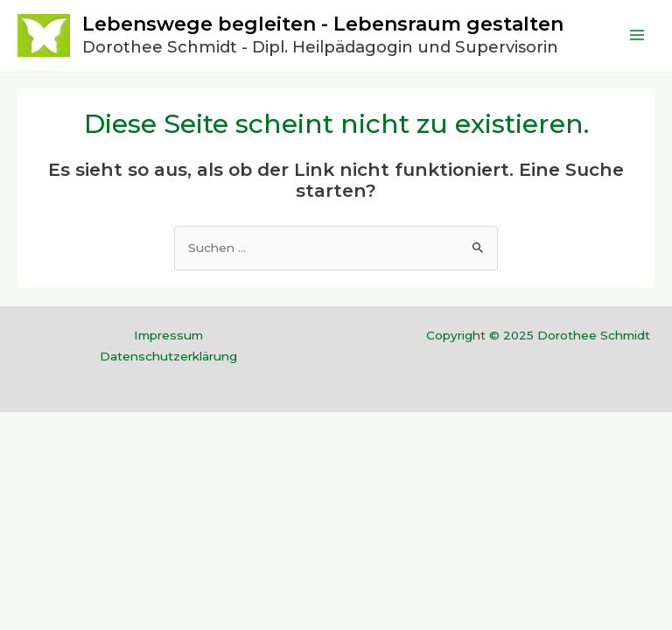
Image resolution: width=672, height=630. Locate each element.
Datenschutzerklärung (168, 356)
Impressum (168, 335)
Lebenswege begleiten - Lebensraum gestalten (323, 24)
